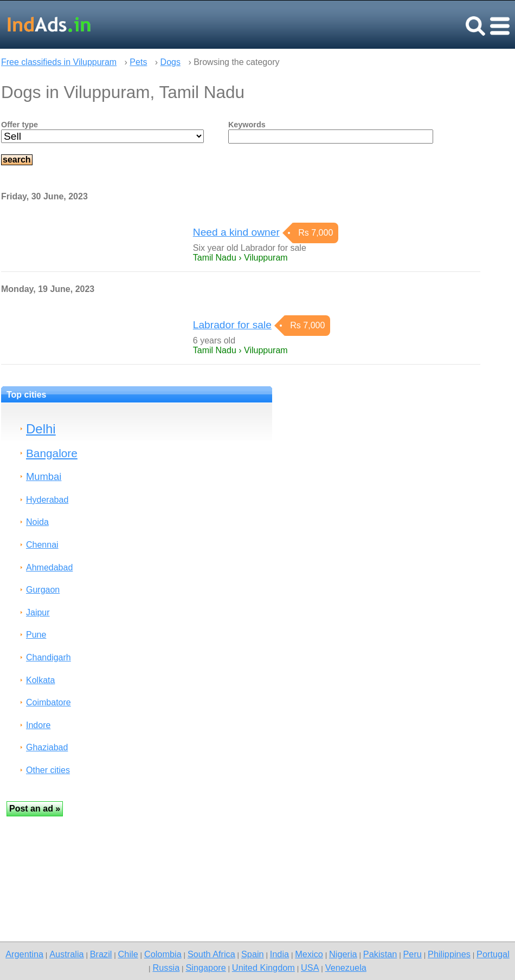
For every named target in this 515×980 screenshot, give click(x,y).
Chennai (42, 545)
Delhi (41, 429)
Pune (36, 635)
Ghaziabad (47, 747)
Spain (253, 954)
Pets (138, 62)
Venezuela (346, 968)
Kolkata (40, 680)
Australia (66, 954)
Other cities (48, 770)
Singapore (205, 968)
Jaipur (38, 612)
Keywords (247, 125)
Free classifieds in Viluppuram (59, 62)
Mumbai (44, 476)
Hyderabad (47, 500)
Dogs (170, 62)
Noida (37, 522)
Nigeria (343, 954)
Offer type (20, 125)
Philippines (449, 954)
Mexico (309, 954)
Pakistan (380, 954)
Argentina (24, 954)
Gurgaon (43, 590)
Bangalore (52, 453)
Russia (166, 968)
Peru (412, 954)
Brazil (101, 954)
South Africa (211, 954)
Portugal (493, 954)
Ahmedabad (49, 567)
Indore (38, 725)
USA (310, 968)
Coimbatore (49, 702)
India (279, 954)
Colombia (163, 954)
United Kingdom (263, 968)
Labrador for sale (232, 325)
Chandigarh (49, 657)
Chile (128, 954)
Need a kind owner (236, 232)
